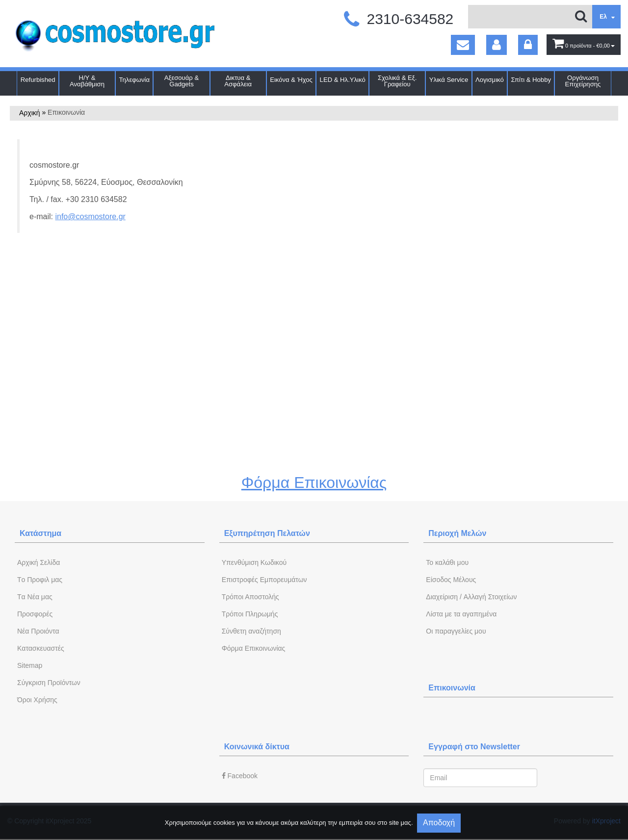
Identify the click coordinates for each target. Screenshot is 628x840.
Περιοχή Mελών (457, 533)
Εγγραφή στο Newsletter (474, 747)
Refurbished (38, 80)
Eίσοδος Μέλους (451, 580)
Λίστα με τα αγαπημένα (461, 614)
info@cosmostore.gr (90, 216)
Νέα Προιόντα (38, 631)
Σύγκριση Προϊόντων (49, 683)
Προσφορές (35, 614)
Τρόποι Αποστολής (250, 597)
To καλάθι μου (447, 562)
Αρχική (30, 113)
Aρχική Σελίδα (39, 562)
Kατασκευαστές (41, 648)
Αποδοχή (439, 823)
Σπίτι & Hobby (531, 80)
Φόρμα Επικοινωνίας (314, 483)
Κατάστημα (40, 533)
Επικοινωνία (452, 688)
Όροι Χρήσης (37, 700)
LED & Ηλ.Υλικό (343, 80)
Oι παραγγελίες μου (456, 631)
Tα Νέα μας (35, 597)
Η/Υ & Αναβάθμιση (87, 81)
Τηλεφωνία (134, 80)
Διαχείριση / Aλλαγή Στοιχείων (471, 597)
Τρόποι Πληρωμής (250, 614)
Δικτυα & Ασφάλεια (238, 81)
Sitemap (30, 665)
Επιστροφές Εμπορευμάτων (264, 580)
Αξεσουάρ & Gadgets (182, 81)
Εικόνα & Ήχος (291, 80)
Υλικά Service (449, 80)
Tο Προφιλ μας (40, 580)
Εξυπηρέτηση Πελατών (267, 533)
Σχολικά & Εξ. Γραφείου (397, 81)
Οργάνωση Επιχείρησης (583, 81)
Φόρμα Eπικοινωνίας (254, 648)
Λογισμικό (490, 80)
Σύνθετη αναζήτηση (251, 631)
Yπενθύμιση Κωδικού (254, 562)
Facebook (240, 776)
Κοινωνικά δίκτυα (257, 747)
